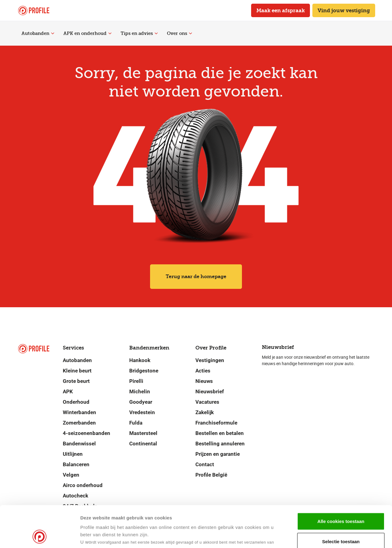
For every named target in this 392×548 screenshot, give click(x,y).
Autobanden (38, 33)
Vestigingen (210, 360)
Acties (203, 371)
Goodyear (141, 402)
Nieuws (204, 381)
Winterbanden (79, 412)
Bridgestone (144, 371)
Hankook (140, 360)
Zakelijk (205, 412)
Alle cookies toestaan (341, 482)
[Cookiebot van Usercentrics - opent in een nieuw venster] (40, 536)
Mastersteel (143, 433)
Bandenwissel (79, 444)
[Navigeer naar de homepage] (34, 11)
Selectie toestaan (341, 503)
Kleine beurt (77, 371)
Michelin (140, 391)
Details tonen (297, 536)
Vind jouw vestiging (344, 10)
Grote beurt (76, 381)
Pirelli (136, 381)
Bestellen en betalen (220, 433)
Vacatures (207, 402)
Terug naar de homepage (196, 276)
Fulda (136, 423)
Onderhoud (76, 402)
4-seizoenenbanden (87, 433)
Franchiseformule (216, 423)
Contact (205, 464)
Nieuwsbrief (210, 391)
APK (68, 391)
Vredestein (142, 412)
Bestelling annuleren (220, 444)
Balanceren (76, 464)
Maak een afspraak (281, 10)
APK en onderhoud (87, 33)
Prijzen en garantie (218, 454)
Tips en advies (139, 33)
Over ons (179, 33)
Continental (143, 444)
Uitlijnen (73, 454)
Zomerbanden (79, 423)
